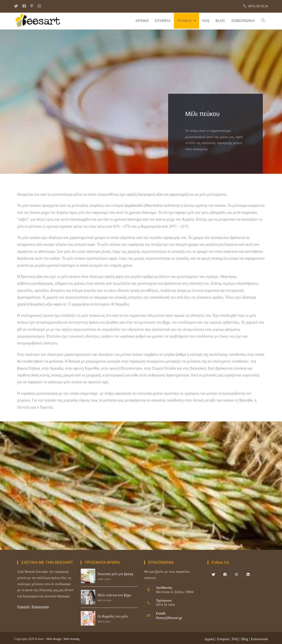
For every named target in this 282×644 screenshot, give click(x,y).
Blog (245, 639)
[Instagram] (236, 574)
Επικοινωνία (40, 607)
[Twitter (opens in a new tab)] (17, 6)
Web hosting (71, 639)
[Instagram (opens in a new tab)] (39, 6)
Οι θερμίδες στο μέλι (113, 616)
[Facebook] (225, 574)
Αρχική (209, 639)
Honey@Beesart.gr (169, 618)
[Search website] (263, 21)
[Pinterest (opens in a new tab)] (32, 6)
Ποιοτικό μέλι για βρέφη (115, 574)
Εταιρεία (23, 607)
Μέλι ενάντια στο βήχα (114, 595)
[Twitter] (213, 574)
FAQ (235, 639)
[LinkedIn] (248, 574)
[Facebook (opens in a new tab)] (24, 6)
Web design (54, 639)
